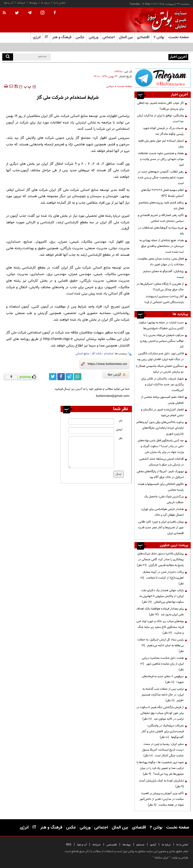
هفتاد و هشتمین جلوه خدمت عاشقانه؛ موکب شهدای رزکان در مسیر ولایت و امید (161, 159)
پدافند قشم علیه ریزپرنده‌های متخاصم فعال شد (161, 206)
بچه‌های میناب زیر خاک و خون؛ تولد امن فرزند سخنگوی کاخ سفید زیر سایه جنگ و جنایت (160, 627)
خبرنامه (21, 3)
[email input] (91, 430)
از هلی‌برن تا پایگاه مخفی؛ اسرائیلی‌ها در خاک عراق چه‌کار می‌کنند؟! (160, 287)
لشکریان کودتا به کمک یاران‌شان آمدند (161, 784)
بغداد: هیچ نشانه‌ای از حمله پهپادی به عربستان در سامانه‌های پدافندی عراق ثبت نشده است (162, 246)
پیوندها (33, 3)
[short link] (107, 364)
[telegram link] (69, 377)
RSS (69, 845)
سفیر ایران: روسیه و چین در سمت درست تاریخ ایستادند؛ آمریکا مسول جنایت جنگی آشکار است (163, 750)
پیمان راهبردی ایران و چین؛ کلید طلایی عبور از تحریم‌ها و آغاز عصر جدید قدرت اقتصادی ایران (161, 528)
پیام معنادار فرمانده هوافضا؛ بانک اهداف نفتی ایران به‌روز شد (160, 612)
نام (121, 421)
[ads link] (163, 78)
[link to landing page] (166, 20)
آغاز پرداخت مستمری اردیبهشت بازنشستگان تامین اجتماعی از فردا (164, 299)
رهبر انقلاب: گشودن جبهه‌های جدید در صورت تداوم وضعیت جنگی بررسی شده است (161, 178)
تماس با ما (59, 3)
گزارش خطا (117, 375)
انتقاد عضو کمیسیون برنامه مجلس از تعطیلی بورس (162, 400)
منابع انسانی (82, 354)
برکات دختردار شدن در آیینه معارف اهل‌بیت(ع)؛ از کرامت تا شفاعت (162, 578)
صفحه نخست (179, 37)
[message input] (91, 452)
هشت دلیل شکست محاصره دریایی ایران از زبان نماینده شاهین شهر (162, 664)
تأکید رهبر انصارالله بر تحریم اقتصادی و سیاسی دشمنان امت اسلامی (161, 218)
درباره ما (45, 3)
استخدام (109, 354)
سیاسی (110, 86)
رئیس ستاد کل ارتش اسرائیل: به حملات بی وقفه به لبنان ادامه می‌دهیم (161, 645)
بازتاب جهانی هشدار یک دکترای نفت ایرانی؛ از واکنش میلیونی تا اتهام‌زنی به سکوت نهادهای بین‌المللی (162, 596)
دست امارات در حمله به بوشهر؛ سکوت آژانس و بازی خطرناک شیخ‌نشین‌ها (161, 325)
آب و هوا (9, 3)
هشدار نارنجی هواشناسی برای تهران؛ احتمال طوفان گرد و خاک (162, 512)
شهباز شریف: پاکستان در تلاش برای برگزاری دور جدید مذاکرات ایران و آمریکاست (162, 384)
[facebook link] (61, 377)
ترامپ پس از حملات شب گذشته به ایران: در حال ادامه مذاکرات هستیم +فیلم (163, 695)
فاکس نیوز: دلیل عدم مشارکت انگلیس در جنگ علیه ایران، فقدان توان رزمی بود (160, 356)
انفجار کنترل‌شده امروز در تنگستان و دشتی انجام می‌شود (162, 413)
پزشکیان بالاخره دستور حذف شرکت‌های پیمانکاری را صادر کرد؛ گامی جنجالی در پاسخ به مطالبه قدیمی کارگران (160, 559)
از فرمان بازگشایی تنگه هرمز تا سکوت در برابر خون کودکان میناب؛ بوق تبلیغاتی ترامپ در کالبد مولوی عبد (160, 713)
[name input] (91, 422)
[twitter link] (53, 377)
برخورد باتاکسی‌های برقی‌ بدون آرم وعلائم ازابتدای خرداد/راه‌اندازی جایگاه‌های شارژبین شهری (160, 428)
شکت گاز (97, 354)
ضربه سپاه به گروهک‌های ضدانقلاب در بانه (161, 231)
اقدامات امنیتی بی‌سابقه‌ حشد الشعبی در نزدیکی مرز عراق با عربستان (161, 462)
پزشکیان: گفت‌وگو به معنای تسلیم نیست (163, 274)
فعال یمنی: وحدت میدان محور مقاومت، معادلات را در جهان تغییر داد (160, 262)
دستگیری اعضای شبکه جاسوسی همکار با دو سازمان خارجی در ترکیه (160, 369)
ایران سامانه (161, 858)
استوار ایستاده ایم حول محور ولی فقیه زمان (161, 144)
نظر (120, 438)
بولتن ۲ (159, 37)
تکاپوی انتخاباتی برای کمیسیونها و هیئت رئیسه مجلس (161, 487)
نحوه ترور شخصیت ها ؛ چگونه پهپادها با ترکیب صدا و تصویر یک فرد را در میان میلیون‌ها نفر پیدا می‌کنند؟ (160, 768)
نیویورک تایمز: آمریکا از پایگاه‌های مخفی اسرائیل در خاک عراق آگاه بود (160, 474)
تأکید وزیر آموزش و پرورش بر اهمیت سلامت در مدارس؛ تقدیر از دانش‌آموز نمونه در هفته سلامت (162, 799)
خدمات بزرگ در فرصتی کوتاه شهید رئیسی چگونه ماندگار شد (163, 131)
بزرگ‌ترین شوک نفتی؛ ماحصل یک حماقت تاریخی (164, 500)
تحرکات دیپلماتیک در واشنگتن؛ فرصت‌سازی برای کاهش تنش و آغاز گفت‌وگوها (163, 731)
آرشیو (153, 845)
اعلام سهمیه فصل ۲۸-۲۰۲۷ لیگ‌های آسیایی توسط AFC (162, 193)
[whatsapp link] (78, 377)
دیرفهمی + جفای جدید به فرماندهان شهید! (163, 679)
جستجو (140, 845)
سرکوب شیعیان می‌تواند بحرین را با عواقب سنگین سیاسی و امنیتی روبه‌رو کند (162, 341)
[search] (8, 57)
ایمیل (119, 430)
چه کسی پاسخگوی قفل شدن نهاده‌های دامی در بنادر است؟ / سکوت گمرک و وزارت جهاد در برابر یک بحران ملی (161, 446)
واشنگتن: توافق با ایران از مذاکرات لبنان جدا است (160, 119)
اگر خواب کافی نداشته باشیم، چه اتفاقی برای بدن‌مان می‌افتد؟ (131, 57)
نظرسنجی (112, 845)
